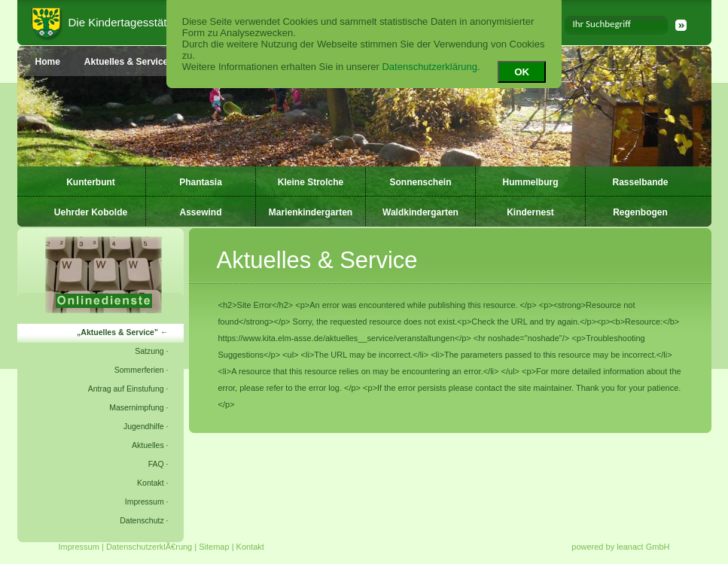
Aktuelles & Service (117, 332)
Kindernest (530, 212)
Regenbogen (640, 212)
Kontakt (151, 483)
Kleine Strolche (311, 182)
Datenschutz (142, 520)
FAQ (156, 464)
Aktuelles (148, 445)
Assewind (200, 212)
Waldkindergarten (420, 212)
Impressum (145, 502)
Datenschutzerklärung (429, 67)
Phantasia (201, 182)
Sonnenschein (420, 182)
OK (522, 72)
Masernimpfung (136, 407)
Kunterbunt (91, 182)
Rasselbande (640, 182)
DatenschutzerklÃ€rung (149, 547)
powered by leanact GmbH (620, 547)
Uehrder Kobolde (91, 212)
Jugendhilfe (144, 426)
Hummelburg (530, 182)
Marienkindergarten (311, 212)
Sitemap (214, 547)
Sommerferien (139, 370)
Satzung (149, 351)
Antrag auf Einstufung (126, 389)
